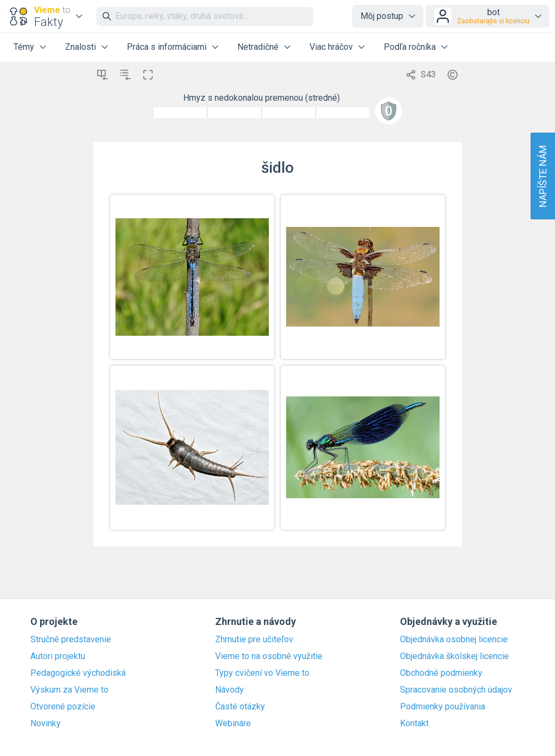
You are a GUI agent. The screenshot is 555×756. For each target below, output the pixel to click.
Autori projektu (58, 656)
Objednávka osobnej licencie (454, 640)
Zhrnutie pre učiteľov (254, 640)
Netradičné (258, 47)
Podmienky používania (443, 707)
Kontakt (414, 724)
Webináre (233, 724)
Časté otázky (240, 707)
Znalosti (80, 47)
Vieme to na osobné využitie (269, 656)
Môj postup (382, 16)
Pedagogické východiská (78, 673)
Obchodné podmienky (441, 673)
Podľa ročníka (410, 47)
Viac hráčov (331, 47)
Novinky (46, 724)
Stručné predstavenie (71, 640)
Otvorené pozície (63, 707)
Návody (230, 690)
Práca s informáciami (167, 47)
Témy (24, 47)
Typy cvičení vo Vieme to (262, 673)
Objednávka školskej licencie (454, 656)
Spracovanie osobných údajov (456, 690)
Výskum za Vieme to (69, 690)
